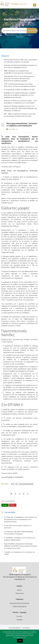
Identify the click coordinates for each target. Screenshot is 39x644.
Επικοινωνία (19, 593)
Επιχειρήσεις (20, 37)
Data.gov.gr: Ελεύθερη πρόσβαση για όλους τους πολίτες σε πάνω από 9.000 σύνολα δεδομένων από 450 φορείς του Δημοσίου (21, 108)
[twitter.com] (11, 494)
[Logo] (20, 571)
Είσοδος (19, 616)
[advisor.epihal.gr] (28, 494)
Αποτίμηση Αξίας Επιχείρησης (19, 603)
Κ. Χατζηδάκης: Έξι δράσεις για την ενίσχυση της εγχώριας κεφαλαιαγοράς (20, 539)
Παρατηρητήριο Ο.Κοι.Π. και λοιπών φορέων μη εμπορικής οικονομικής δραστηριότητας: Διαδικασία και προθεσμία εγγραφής (19, 79)
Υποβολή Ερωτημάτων (19, 606)
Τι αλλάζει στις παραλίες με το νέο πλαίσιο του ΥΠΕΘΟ (19, 553)
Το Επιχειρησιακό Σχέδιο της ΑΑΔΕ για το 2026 (19, 90)
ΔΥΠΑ (12, 484)
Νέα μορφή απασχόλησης (26, 484)
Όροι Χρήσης (26, 628)
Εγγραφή (19, 620)
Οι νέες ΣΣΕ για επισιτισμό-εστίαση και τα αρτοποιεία (18, 527)
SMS (17, 484)
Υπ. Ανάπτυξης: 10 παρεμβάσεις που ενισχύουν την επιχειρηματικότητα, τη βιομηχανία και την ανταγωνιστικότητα (20, 519)
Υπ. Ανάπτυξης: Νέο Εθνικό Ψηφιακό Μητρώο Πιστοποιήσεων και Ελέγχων (19, 533)
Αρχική (6, 23)
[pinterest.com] (20, 494)
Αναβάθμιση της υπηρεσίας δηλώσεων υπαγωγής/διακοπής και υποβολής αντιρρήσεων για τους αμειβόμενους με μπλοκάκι (20, 95)
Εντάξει (20, 641)
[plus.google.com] (24, 494)
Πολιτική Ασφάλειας (15, 628)
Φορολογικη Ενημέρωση (26, 35)
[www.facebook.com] (15, 494)
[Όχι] (37, 638)
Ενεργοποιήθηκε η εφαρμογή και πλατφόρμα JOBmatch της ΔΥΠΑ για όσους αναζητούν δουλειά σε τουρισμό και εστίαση (20, 546)
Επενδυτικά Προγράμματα (18, 23)
